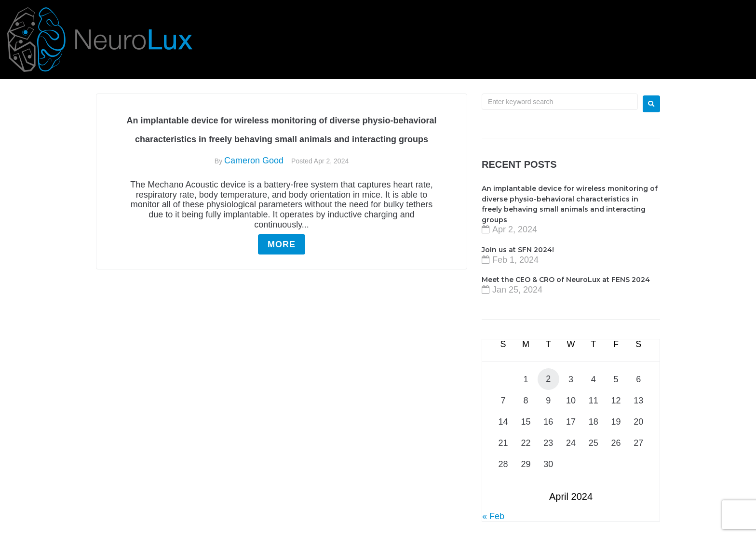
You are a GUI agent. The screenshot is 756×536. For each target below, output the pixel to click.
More (282, 244)
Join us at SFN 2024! (518, 250)
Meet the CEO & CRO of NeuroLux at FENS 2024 (566, 280)
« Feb (493, 516)
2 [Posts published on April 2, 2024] (548, 379)
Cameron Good (254, 161)
